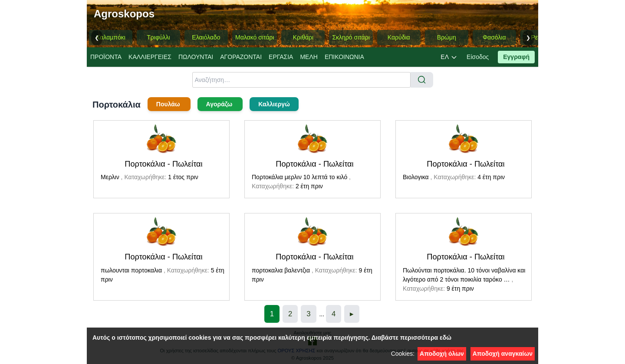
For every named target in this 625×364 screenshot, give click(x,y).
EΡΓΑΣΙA (281, 57)
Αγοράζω (220, 104)
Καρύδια (399, 37)
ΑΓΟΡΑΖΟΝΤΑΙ (241, 57)
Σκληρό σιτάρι (351, 37)
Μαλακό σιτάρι (255, 37)
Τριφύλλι (158, 37)
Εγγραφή (516, 57)
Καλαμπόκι (111, 37)
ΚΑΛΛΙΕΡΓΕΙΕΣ (150, 57)
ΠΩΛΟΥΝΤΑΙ (196, 57)
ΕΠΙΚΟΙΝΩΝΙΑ (344, 57)
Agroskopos (124, 14)
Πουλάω (169, 104)
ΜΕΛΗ (309, 57)
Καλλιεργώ (274, 104)
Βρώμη (447, 37)
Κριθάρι (303, 37)
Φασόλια (494, 37)
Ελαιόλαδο (206, 37)
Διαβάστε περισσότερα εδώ (411, 338)
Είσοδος (478, 57)
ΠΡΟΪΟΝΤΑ (106, 57)
